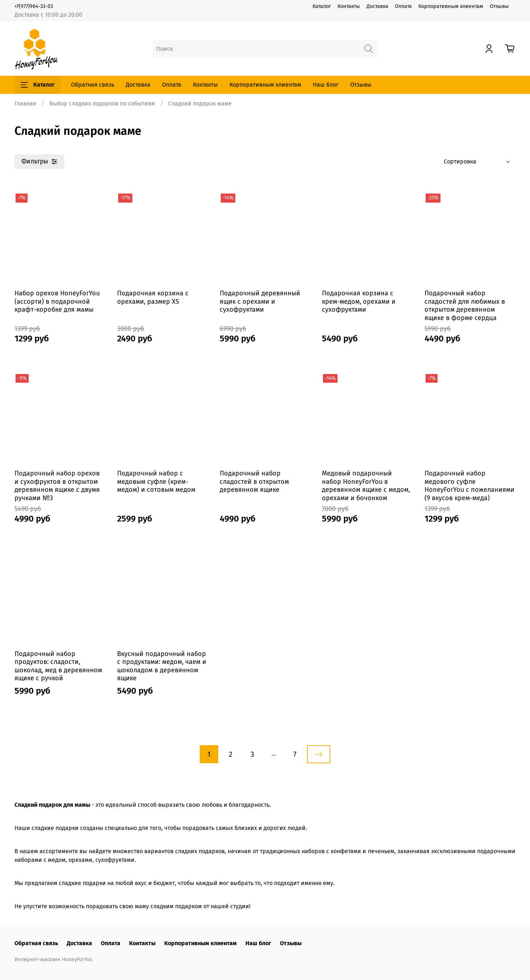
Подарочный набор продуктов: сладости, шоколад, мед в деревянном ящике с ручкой (58, 666)
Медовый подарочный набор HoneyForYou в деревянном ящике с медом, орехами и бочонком (366, 486)
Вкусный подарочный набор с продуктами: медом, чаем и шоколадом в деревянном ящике (162, 666)
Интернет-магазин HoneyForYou (53, 960)
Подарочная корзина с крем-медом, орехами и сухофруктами (359, 301)
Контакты (349, 6)
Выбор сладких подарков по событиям (102, 103)
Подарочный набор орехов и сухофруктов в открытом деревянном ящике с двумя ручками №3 (57, 486)
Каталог (322, 6)
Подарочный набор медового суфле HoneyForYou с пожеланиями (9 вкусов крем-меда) (469, 486)
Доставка (377, 6)
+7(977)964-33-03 (34, 6)
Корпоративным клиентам (451, 6)
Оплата (403, 6)
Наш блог (326, 85)
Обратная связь (93, 85)
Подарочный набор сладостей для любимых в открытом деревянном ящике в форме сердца (465, 306)
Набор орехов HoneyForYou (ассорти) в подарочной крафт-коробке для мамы (57, 301)
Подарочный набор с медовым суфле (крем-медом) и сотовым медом (156, 481)
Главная (25, 103)
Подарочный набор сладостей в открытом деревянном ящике (254, 481)
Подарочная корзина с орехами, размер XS (153, 297)
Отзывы (499, 6)
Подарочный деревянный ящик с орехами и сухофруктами (260, 301)
